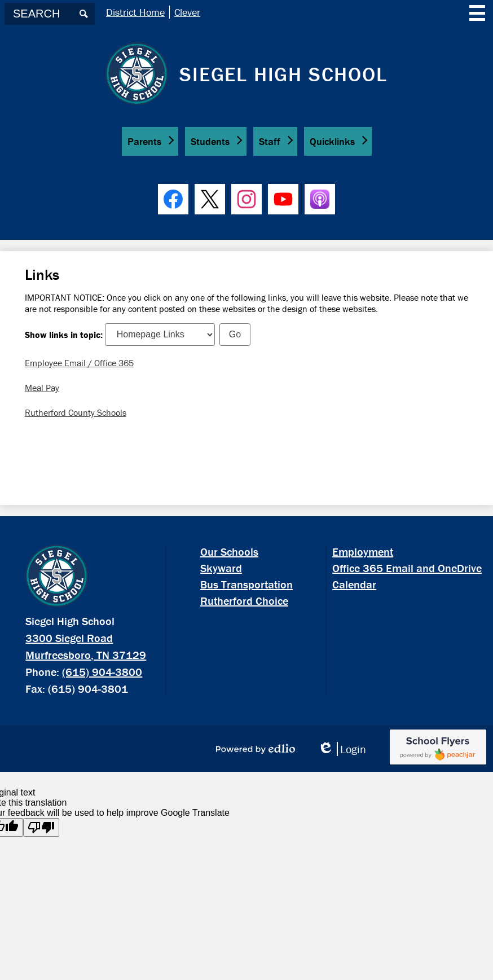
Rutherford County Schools (76, 412)
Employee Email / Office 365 (79, 363)
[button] (150, 141)
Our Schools (229, 551)
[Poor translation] (41, 827)
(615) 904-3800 (102, 672)
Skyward (221, 568)
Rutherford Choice (244, 601)
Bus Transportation (246, 584)
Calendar (354, 584)
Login (342, 749)
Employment (363, 551)
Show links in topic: (64, 334)
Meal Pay (42, 388)
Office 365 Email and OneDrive (407, 568)
